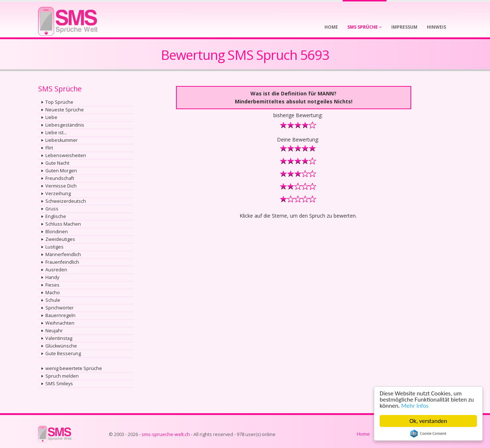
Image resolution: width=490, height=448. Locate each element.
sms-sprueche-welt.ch (166, 434)
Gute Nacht (57, 163)
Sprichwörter (60, 308)
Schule (53, 300)
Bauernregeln (60, 315)
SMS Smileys (59, 384)
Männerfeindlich (63, 254)
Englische (56, 216)
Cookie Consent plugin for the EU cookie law (428, 433)
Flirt (49, 148)
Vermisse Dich (61, 186)
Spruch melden (62, 376)
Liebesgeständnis (65, 125)
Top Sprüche (59, 102)
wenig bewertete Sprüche (74, 368)
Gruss (52, 209)
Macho (53, 293)
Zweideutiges (60, 239)
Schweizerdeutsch (66, 201)
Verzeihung (58, 194)
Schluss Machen (63, 224)
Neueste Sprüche (65, 110)
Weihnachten (60, 323)
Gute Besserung (63, 354)
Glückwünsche (61, 346)
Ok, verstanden (428, 421)
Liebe (51, 117)
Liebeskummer (62, 140)
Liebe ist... (56, 133)
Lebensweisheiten (66, 155)
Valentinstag (59, 338)
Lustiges (54, 247)
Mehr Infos (415, 406)
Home (363, 434)
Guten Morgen (61, 171)
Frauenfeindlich (62, 262)
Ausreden (56, 270)
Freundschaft (60, 178)
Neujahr (54, 331)
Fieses (52, 285)
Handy (52, 277)
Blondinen (57, 232)
